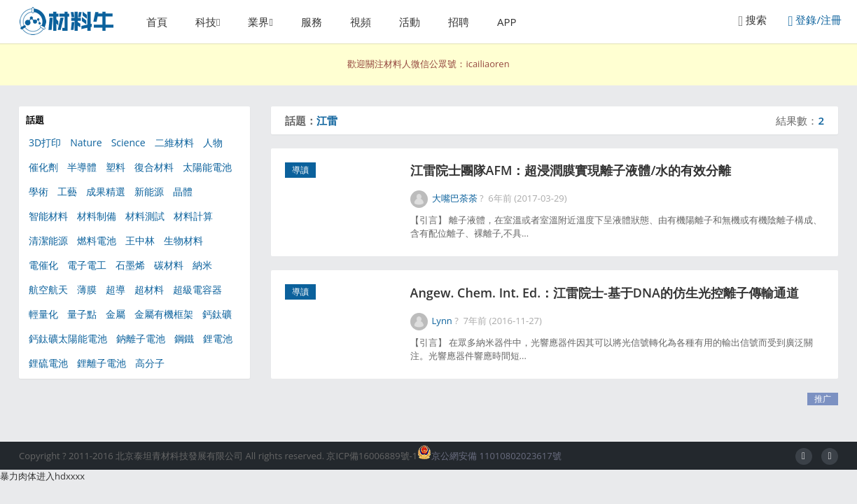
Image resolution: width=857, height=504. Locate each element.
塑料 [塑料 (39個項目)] (116, 167)
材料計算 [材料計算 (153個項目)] (193, 216)
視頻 (361, 22)
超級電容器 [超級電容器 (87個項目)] (197, 289)
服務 (312, 22)
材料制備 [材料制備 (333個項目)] (97, 216)
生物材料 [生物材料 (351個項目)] (183, 240)
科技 (206, 22)
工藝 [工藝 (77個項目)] (67, 191)
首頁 (157, 22)
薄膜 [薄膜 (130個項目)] (87, 289)
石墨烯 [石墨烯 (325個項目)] (130, 265)
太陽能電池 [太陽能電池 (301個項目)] (207, 167)
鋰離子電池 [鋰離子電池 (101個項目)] (102, 363)
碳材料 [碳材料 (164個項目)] (169, 265)
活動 (410, 22)
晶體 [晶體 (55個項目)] (183, 191)
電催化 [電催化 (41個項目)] (43, 265)
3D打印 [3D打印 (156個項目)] (45, 142)
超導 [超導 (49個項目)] (116, 289)
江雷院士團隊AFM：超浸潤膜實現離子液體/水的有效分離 (575, 171)
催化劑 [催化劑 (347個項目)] (43, 167)
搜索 (752, 21)
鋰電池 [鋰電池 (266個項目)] (218, 338)
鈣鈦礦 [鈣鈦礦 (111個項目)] (217, 314)
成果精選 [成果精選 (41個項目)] (106, 191)
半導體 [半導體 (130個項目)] (82, 167)
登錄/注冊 (815, 21)
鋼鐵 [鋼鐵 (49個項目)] (184, 338)
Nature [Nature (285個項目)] (86, 142)
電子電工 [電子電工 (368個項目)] (87, 265)
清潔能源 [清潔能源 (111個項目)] (48, 240)
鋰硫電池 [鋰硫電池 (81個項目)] (48, 363)
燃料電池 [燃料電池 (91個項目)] (97, 240)
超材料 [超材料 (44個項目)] (149, 289)
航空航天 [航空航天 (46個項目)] (48, 289)
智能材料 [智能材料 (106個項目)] (48, 216)
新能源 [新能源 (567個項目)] (149, 191)
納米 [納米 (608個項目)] (202, 265)
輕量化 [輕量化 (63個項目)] (43, 314)
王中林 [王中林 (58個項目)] (140, 240)
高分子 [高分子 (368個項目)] (150, 363)
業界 (258, 22)
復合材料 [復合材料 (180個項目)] (154, 167)
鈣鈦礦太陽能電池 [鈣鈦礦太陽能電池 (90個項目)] (68, 338)
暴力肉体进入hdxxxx (42, 476)
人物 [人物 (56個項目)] (213, 142)
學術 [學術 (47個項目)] (39, 191)
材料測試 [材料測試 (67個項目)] (145, 216)
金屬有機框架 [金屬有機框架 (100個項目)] (164, 314)
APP (507, 22)
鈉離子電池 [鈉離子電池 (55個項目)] (141, 338)
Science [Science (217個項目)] (128, 142)
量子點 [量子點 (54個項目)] (82, 314)
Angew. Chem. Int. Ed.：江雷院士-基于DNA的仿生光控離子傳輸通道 (609, 297)
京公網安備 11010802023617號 (489, 456)
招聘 (459, 22)
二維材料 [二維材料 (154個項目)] (174, 142)
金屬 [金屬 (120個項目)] (116, 314)
